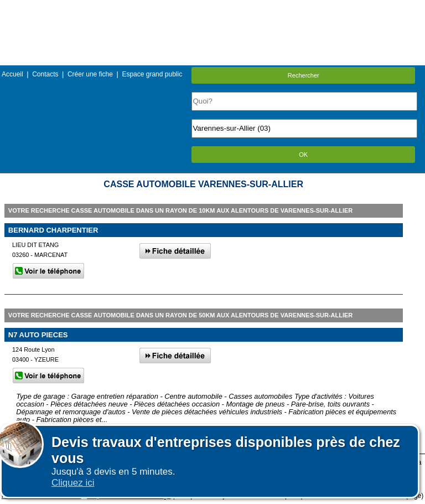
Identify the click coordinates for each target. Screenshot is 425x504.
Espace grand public (152, 74)
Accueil (12, 74)
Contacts (45, 74)
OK (303, 155)
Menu (212, 8)
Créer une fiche (90, 74)
